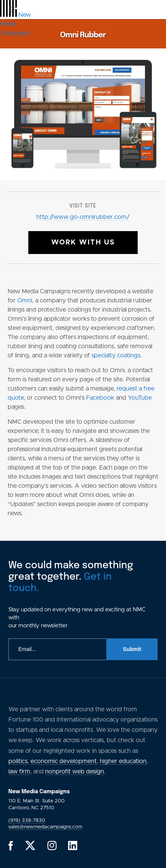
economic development (64, 761)
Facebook (100, 398)
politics (18, 761)
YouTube (140, 398)
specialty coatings (116, 355)
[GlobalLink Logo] (15, 24)
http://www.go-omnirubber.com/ (83, 217)
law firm (19, 772)
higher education (123, 761)
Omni (25, 301)
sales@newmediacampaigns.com (45, 827)
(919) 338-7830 (27, 821)
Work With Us (83, 243)
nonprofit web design (75, 772)
